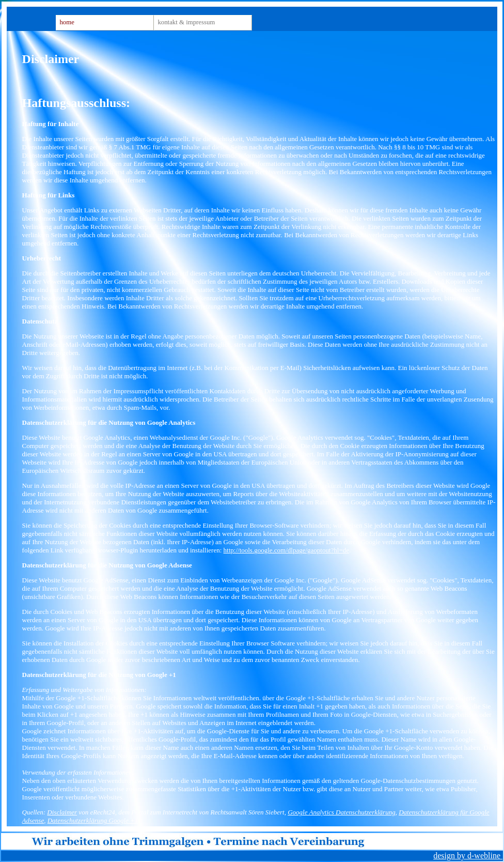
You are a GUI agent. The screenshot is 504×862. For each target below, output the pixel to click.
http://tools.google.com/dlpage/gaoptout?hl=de (286, 550)
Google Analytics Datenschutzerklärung (341, 812)
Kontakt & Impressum (186, 22)
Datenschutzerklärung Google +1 (93, 820)
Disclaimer (62, 812)
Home (67, 22)
